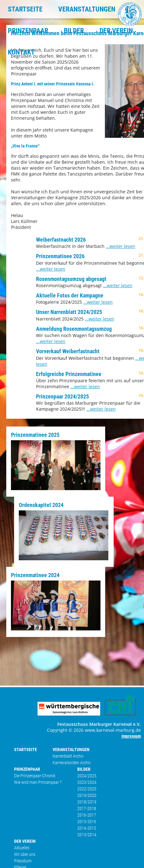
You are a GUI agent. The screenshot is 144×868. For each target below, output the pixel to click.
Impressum (131, 736)
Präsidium (23, 861)
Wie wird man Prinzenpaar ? (38, 782)
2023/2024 (87, 782)
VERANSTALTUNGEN (87, 9)
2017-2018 (87, 808)
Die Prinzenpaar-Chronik (35, 776)
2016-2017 (87, 815)
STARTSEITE (25, 9)
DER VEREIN (116, 31)
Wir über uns (25, 854)
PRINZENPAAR (28, 31)
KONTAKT (21, 52)
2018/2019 (87, 802)
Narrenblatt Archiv (68, 756)
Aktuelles (22, 848)
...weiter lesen (121, 246)
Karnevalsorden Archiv (72, 763)
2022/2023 (87, 789)
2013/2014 (87, 835)
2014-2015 (87, 828)
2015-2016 (87, 822)
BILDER (74, 31)
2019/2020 (87, 795)
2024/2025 (87, 776)
